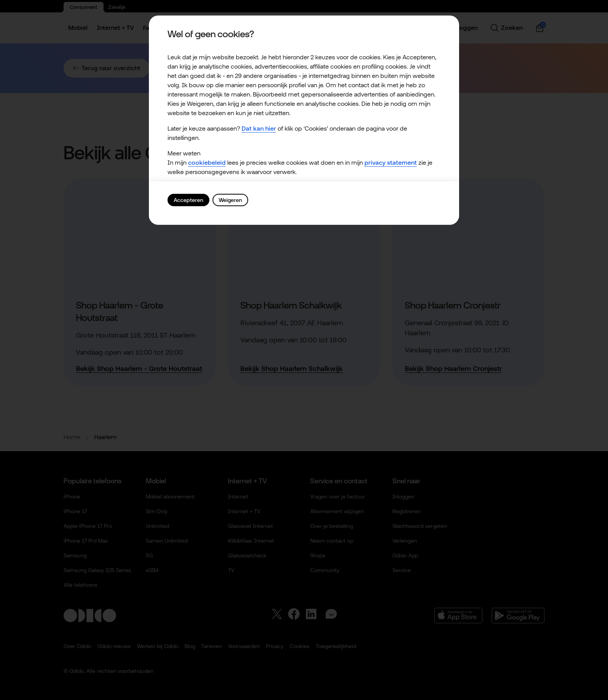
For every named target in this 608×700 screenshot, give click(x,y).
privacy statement (391, 163)
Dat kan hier (259, 128)
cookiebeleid (207, 163)
